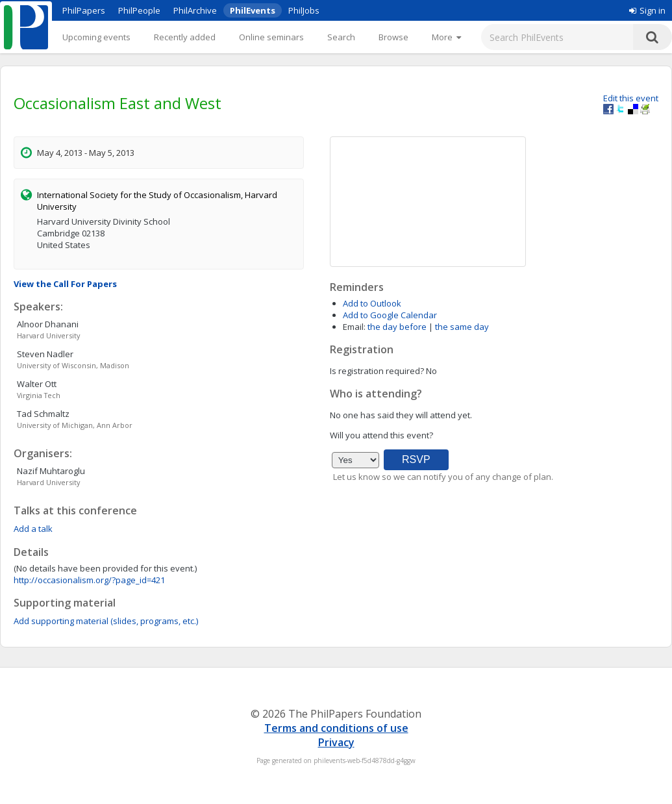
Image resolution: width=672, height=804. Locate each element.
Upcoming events (96, 37)
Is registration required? (377, 371)
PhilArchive (195, 10)
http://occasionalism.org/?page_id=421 (89, 580)
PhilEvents (253, 10)
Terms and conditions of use (336, 728)
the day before (397, 327)
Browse (393, 37)
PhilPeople (139, 10)
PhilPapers (84, 10)
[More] (446, 37)
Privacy (336, 742)
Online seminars (271, 37)
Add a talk (33, 529)
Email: (354, 327)
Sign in (647, 10)
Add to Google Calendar (390, 315)
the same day (462, 327)
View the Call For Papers (65, 284)
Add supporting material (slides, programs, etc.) (106, 621)
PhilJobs (304, 10)
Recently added (185, 37)
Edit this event (631, 98)
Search (341, 37)
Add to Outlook (372, 303)
